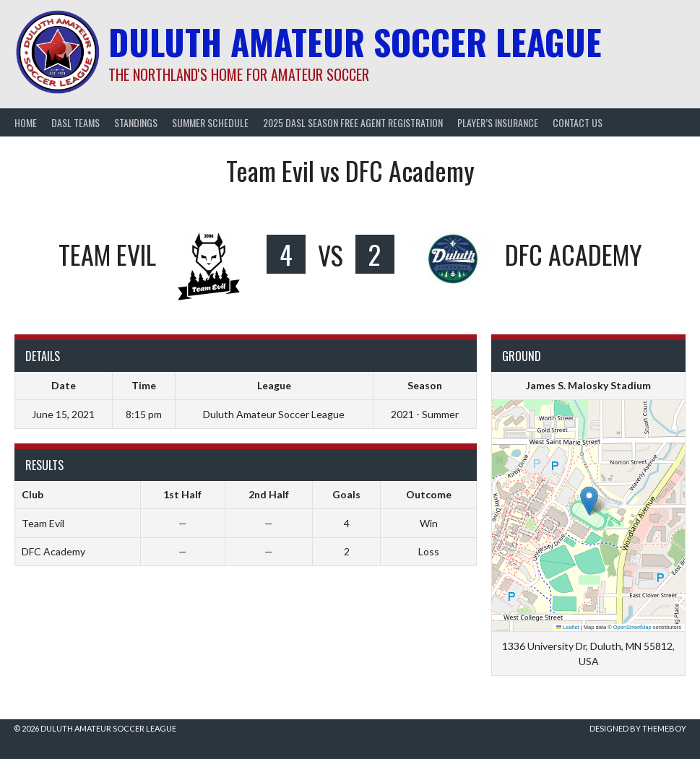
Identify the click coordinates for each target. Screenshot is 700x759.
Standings (136, 122)
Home (26, 122)
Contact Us (578, 122)
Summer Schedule (210, 122)
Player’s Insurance (498, 122)
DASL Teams (75, 122)
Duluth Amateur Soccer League (355, 42)
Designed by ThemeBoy (638, 728)
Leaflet (568, 627)
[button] (589, 501)
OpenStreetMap (632, 627)
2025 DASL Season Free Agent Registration (353, 122)
